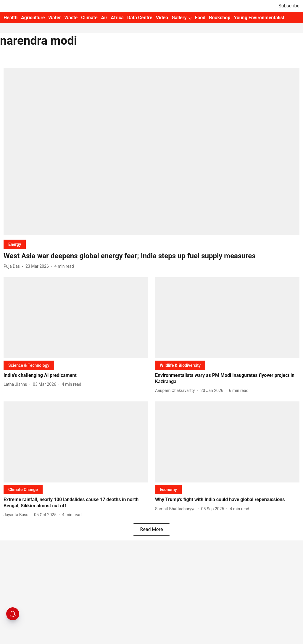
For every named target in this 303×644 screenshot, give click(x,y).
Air (104, 18)
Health (11, 18)
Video (162, 18)
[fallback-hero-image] (151, 152)
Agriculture (33, 18)
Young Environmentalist (259, 18)
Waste (71, 18)
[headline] (151, 256)
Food (200, 18)
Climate (89, 18)
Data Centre (140, 18)
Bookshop (220, 18)
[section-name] (15, 244)
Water (54, 18)
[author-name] (13, 266)
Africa (117, 18)
